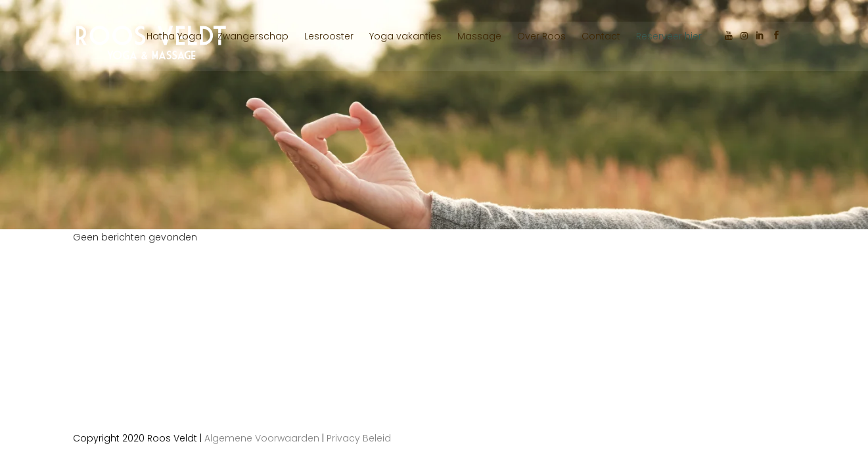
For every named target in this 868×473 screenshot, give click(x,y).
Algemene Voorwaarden (262, 438)
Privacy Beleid (359, 438)
